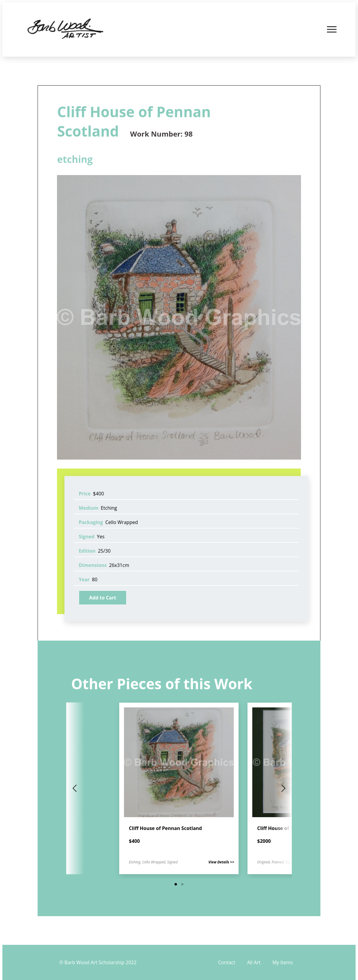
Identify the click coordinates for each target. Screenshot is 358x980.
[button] (176, 884)
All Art (254, 962)
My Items (283, 962)
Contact (227, 962)
